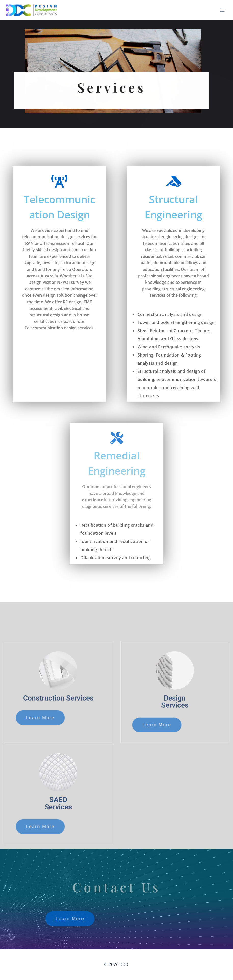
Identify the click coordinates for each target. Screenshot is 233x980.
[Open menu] (222, 10)
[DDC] (32, 10)
